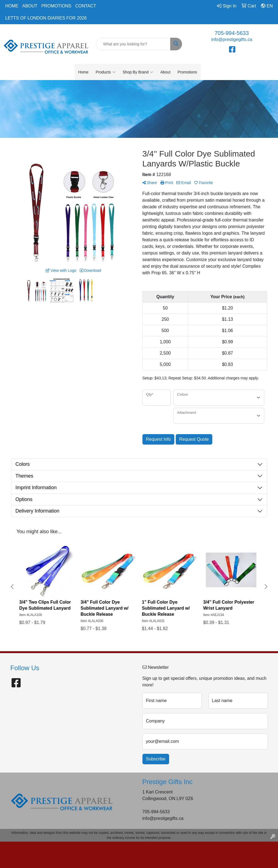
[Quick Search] (133, 44)
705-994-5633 (232, 33)
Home (12, 6)
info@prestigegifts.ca (232, 39)
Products (106, 72)
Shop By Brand (138, 72)
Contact (86, 6)
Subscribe (156, 759)
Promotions (56, 6)
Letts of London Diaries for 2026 (46, 18)
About (30, 6)
